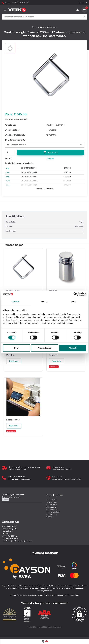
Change (6, 500)
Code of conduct (53, 512)
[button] (79, 614)
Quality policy (52, 514)
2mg (7, 172)
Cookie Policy (52, 505)
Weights (41, 27)
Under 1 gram (52, 27)
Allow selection (44, 348)
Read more (14, 361)
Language (82, 3)
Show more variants (45, 189)
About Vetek (51, 500)
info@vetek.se (13, 541)
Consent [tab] (15, 301)
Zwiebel (50, 158)
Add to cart (51, 152)
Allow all (73, 348)
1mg (7, 168)
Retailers (50, 517)
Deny (16, 348)
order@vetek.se (26, 541)
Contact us (10, 522)
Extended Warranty (15, 140)
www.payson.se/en (44, 591)
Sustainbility (51, 507)
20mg (8, 185)
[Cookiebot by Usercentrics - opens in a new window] (75, 294)
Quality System (52, 509)
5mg (7, 177)
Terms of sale (52, 502)
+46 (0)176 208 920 (21, 3)
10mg (8, 181)
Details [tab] (45, 301)
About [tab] (74, 301)
